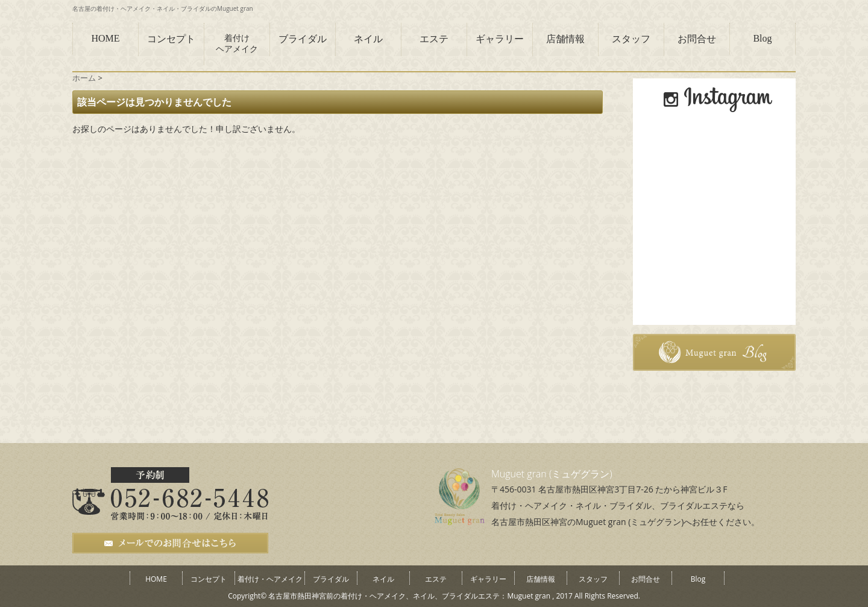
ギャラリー (500, 39)
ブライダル (303, 39)
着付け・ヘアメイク (270, 579)
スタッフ (631, 39)
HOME (105, 38)
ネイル (368, 39)
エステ (434, 39)
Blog (762, 38)
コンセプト (171, 39)
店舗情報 (565, 39)
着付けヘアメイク (237, 44)
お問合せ (697, 39)
